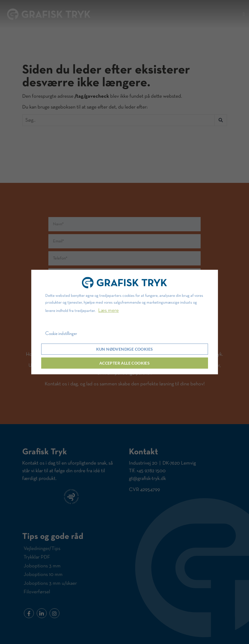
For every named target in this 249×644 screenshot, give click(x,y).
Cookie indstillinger (61, 334)
